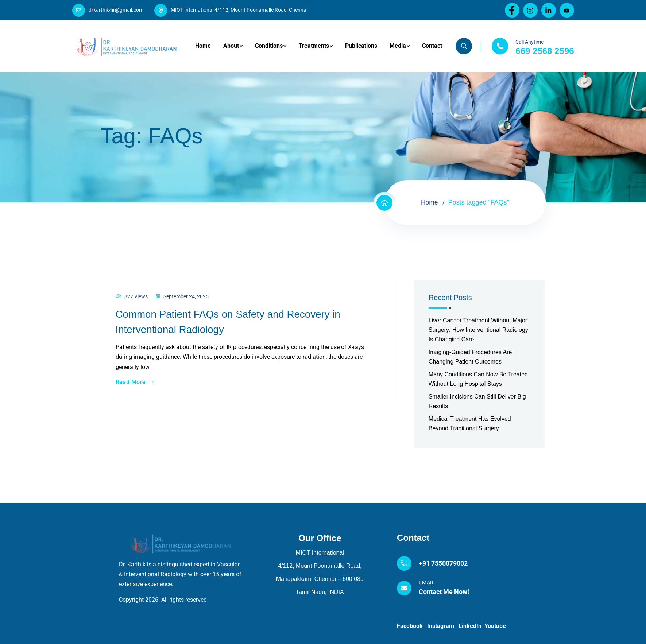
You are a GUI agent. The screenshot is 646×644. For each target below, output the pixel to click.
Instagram (443, 626)
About (231, 46)
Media (398, 46)
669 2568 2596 (545, 51)
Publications (361, 46)
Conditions (269, 46)
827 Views (132, 296)
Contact (432, 46)
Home (203, 46)
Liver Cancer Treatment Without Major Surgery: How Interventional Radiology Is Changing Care (478, 330)
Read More (135, 382)
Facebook (412, 626)
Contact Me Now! (444, 592)
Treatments (314, 46)
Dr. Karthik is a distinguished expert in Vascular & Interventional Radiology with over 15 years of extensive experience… (180, 574)
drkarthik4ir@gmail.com (116, 10)
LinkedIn (471, 626)
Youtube (495, 626)
